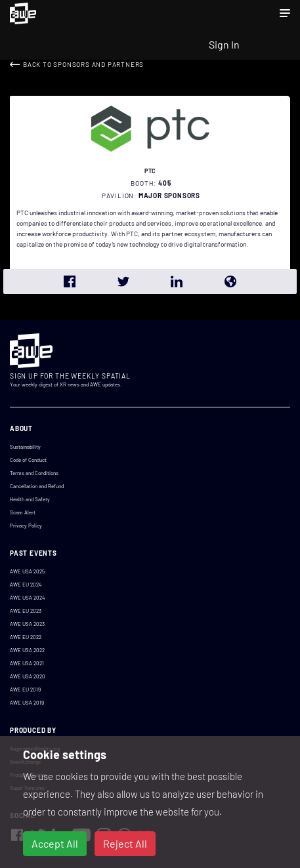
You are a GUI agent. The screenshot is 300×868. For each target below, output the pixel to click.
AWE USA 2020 (28, 676)
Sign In (224, 44)
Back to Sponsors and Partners (83, 64)
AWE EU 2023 (26, 611)
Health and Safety (30, 499)
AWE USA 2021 (27, 663)
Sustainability (25, 447)
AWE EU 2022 (26, 637)
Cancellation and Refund (37, 486)
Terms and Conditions (34, 473)
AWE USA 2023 (27, 624)
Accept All (55, 843)
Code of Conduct (28, 460)
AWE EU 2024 (26, 585)
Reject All (125, 843)
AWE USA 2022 (27, 650)
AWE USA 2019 (27, 703)
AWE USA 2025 (27, 571)
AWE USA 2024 (27, 598)
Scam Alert (23, 512)
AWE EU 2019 (25, 690)
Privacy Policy (26, 526)
